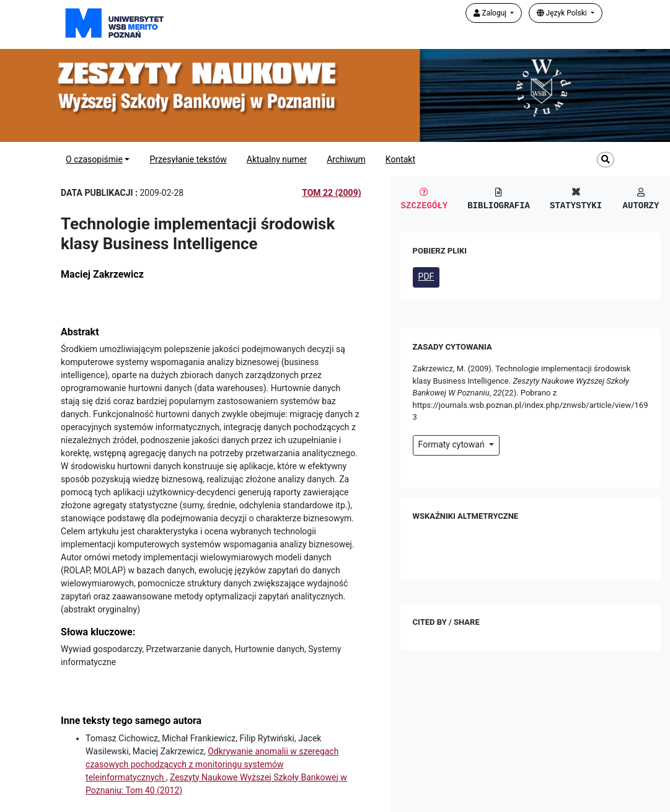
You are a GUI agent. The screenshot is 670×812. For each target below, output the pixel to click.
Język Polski (563, 13)
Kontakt (400, 159)
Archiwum (346, 159)
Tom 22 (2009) (331, 193)
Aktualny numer (277, 159)
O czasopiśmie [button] (94, 159)
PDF (426, 276)
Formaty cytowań (453, 444)
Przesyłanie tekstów (188, 159)
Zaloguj (491, 13)
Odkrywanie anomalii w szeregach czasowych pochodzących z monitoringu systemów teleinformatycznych (212, 764)
